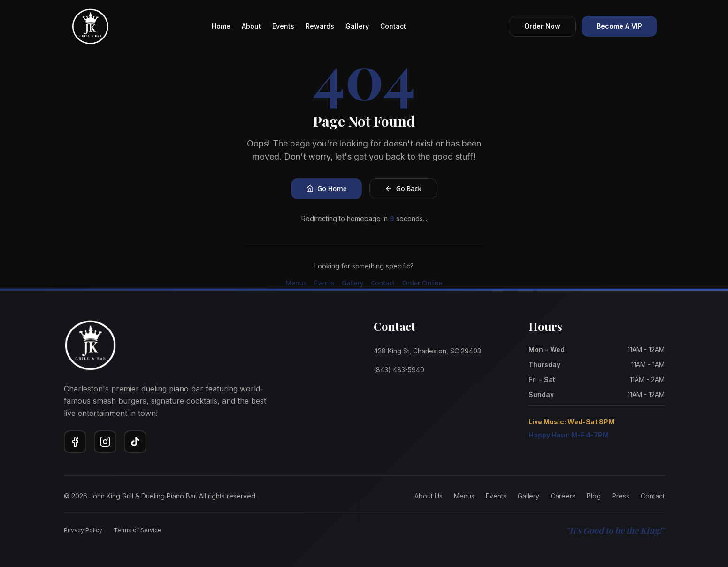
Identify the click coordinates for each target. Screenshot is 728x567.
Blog (594, 496)
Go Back (403, 188)
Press (621, 496)
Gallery (357, 26)
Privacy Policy (83, 530)
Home (221, 26)
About (251, 26)
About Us (429, 496)
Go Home (326, 188)
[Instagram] (105, 442)
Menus (296, 283)
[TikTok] (135, 442)
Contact (393, 26)
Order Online (422, 283)
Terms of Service (138, 530)
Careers (563, 496)
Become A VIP (619, 26)
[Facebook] (75, 442)
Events (283, 26)
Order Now (542, 26)
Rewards (320, 26)
